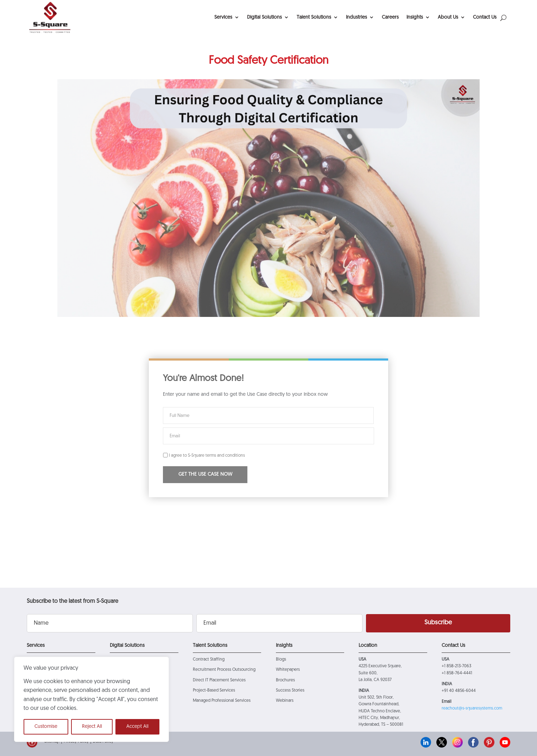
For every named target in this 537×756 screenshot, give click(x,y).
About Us (448, 17)
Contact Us (485, 17)
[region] (91, 699)
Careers (390, 17)
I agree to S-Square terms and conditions (204, 456)
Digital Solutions (264, 17)
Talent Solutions (314, 17)
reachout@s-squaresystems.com (472, 708)
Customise (46, 727)
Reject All (92, 727)
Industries (356, 17)
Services (223, 17)
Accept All (137, 727)
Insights (415, 17)
